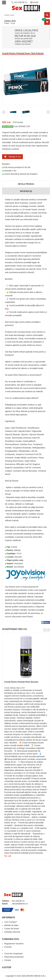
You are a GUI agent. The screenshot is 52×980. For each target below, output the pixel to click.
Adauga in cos (15, 157)
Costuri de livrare (12, 929)
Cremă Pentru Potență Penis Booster (21, 682)
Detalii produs (26, 184)
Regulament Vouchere (14, 944)
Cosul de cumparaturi (14, 954)
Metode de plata (11, 925)
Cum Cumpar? (11, 922)
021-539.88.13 (19, 2)
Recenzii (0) (26, 191)
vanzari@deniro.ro (20, 904)
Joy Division (19, 567)
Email (34, 2)
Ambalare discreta (12, 932)
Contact (8, 960)
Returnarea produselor (14, 957)
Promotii (8, 947)
